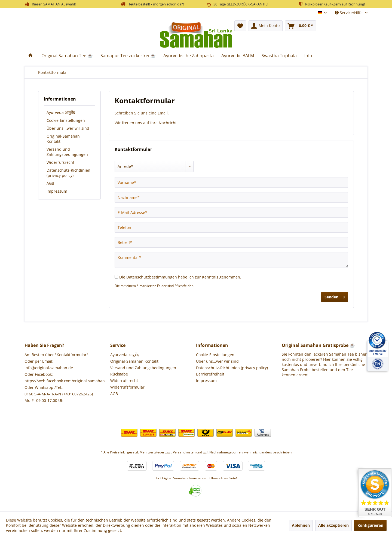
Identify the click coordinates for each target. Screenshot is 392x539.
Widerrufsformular (127, 387)
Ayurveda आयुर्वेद (61, 112)
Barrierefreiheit (210, 374)
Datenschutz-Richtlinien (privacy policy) (68, 173)
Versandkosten (184, 452)
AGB (50, 183)
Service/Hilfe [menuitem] (349, 13)
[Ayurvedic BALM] (238, 56)
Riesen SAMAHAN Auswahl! (50, 4)
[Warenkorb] (301, 26)
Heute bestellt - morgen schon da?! (152, 4)
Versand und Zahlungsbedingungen (67, 152)
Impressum (57, 191)
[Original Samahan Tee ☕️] (67, 56)
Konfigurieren (370, 525)
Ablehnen (301, 525)
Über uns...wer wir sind (68, 128)
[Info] (308, 56)
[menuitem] (266, 26)
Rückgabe (119, 374)
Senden (335, 296)
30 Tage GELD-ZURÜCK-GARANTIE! (237, 4)
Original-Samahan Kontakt (63, 139)
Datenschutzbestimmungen (152, 277)
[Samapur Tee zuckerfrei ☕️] (128, 56)
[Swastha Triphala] (279, 56)
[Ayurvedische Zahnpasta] (189, 56)
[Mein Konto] (266, 26)
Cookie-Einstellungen (66, 120)
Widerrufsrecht (60, 162)
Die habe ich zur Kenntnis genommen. (180, 277)
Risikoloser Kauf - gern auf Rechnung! (331, 4)
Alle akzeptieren (333, 525)
